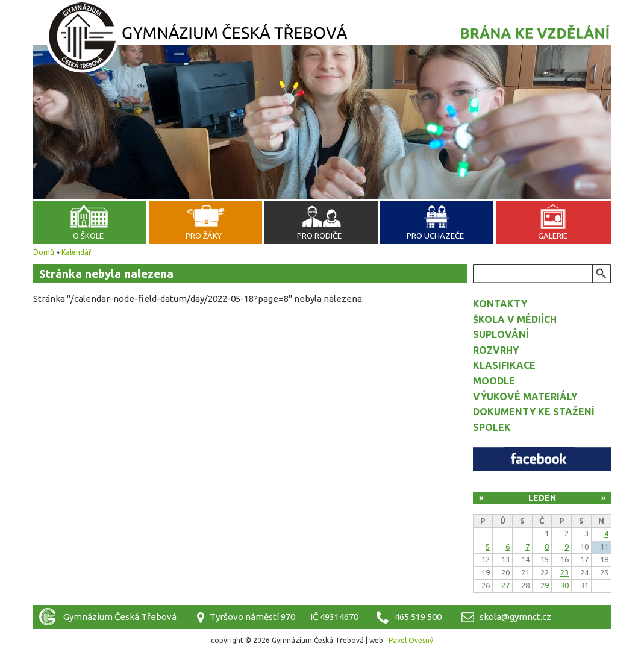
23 (564, 572)
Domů (44, 252)
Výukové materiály (525, 397)
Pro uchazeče (435, 236)
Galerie (553, 236)
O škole (88, 236)
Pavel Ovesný (411, 640)
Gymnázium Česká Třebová (322, 39)
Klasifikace (504, 365)
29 (545, 585)
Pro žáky (204, 236)
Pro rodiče (319, 236)
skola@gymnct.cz (515, 617)
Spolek (492, 427)
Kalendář (77, 252)
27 (505, 585)
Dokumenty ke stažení (534, 412)
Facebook (542, 459)
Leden (542, 498)
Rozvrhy (496, 350)
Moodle (494, 381)
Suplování (501, 334)
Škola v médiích (515, 319)
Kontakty (500, 304)
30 (564, 585)
